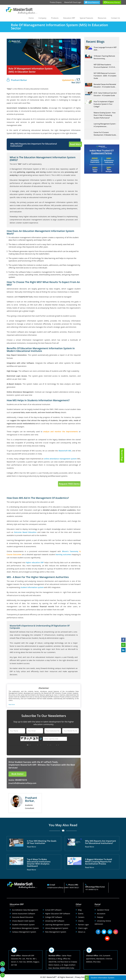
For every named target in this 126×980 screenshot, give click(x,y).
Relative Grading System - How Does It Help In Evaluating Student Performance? (105, 115)
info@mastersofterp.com (25, 783)
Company (42, 18)
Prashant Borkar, (31, 799)
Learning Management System (57, 925)
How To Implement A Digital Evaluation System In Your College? (104, 104)
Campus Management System (24, 932)
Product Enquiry (56, 2)
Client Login (83, 928)
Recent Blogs (122, 455)
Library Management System (57, 928)
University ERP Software (55, 921)
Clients (81, 921)
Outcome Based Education (23, 917)
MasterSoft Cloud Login (73, 2)
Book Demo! (17, 774)
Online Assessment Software (24, 914)
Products (55, 18)
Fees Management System (56, 932)
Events (81, 914)
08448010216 (21, 780)
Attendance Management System (25, 928)
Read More (75, 144)
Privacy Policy (80, 977)
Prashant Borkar (19, 80)
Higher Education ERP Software (58, 914)
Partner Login (83, 925)
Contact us (115, 18)
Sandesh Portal (103, 910)
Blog (80, 910)
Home (31, 18)
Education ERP (69, 18)
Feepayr (100, 917)
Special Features (86, 18)
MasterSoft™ (52, 977)
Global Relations (92, 2)
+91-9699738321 (73, 888)
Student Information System (23, 925)
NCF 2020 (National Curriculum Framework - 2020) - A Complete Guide (105, 76)
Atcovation (101, 914)
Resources (102, 18)
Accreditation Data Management (25, 910)
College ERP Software (54, 917)
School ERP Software (53, 910)
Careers (81, 917)
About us (82, 932)
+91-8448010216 (92, 889)
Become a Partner (112, 2)
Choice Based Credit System (23, 921)
